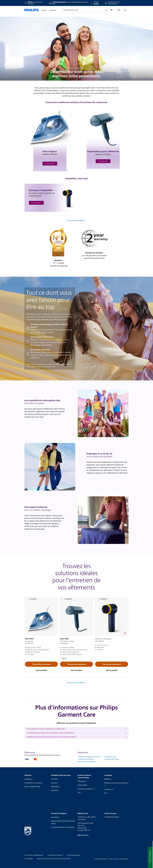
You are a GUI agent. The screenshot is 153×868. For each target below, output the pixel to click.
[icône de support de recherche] (106, 10)
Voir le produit (41, 670)
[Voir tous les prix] (125, 633)
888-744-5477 (83, 835)
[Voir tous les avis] (64, 659)
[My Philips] (119, 10)
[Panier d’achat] (125, 10)
